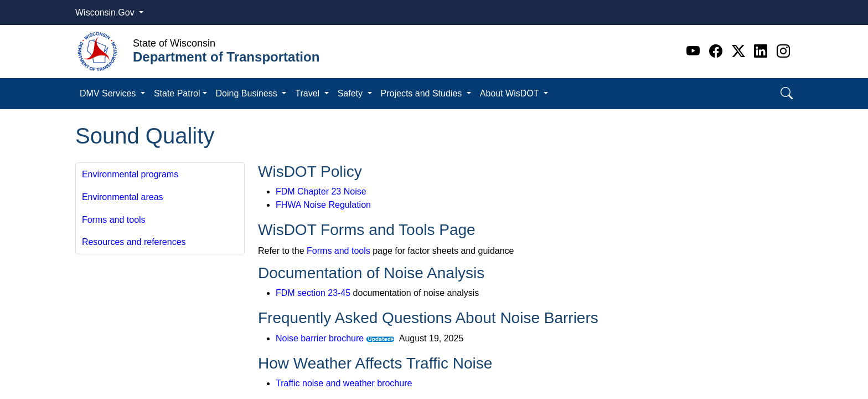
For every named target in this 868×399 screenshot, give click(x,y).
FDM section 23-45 (313, 293)
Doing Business (248, 93)
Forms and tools (114, 220)
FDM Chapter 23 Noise (321, 191)
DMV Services (109, 93)
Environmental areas (123, 197)
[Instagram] (783, 51)
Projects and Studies (423, 93)
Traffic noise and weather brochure (344, 383)
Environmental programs (130, 174)
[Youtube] (695, 51)
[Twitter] (740, 51)
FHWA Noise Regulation (323, 205)
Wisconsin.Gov (106, 12)
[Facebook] (718, 51)
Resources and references (134, 242)
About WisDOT (511, 93)
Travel (308, 93)
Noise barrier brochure (320, 338)
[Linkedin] (763, 51)
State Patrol (177, 93)
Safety (352, 93)
